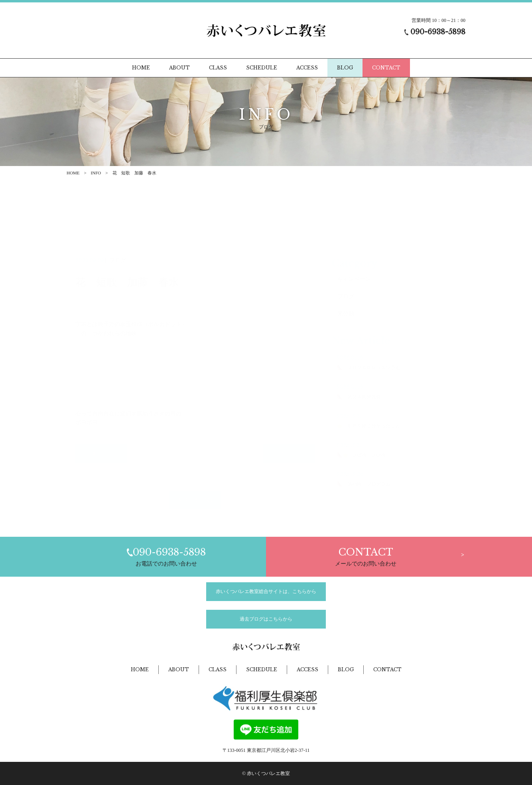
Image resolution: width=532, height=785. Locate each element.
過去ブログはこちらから (266, 619)
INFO (96, 173)
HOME (73, 173)
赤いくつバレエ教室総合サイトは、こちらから (266, 591)
